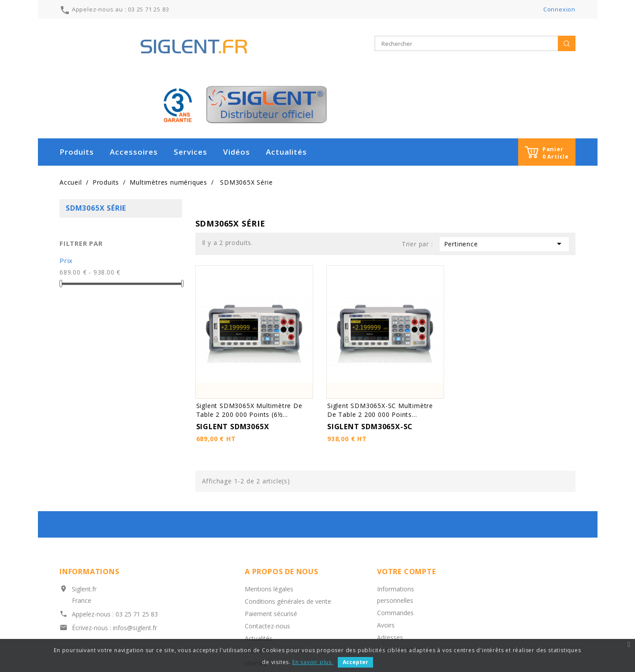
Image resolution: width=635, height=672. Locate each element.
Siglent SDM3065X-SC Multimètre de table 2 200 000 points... (380, 352)
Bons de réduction (403, 592)
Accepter (355, 662)
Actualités (286, 94)
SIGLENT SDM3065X (233, 369)
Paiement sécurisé (271, 556)
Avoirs (386, 567)
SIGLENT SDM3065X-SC (370, 369)
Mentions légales (269, 531)
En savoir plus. (313, 662)
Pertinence (504, 186)
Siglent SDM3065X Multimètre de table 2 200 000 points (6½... (249, 352)
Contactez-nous (267, 568)
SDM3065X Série (96, 150)
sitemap (256, 605)
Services (190, 94)
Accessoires (134, 94)
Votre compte (407, 514)
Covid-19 (257, 593)
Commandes (395, 555)
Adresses (390, 580)
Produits (77, 94)
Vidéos (237, 94)
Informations (90, 514)
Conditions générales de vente (288, 544)
